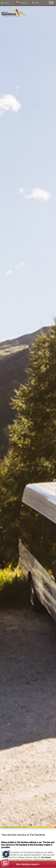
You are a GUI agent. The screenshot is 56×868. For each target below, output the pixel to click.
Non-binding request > (21, 864)
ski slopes (46, 857)
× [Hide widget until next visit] (9, 851)
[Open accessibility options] (6, 854)
